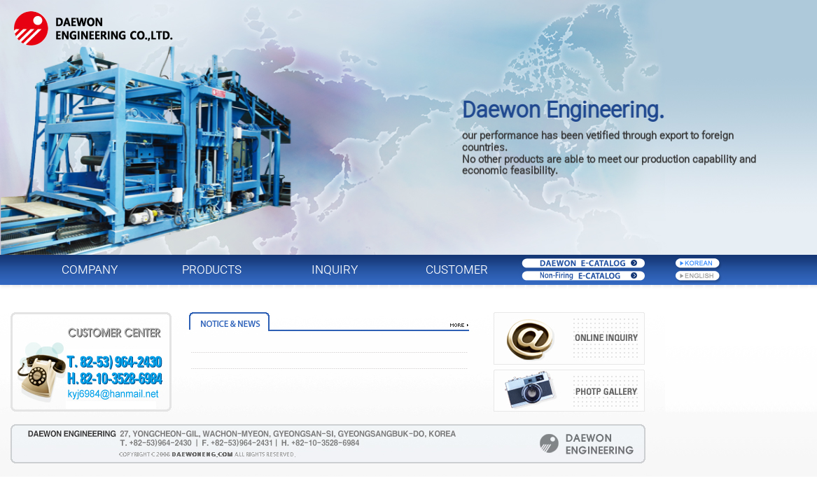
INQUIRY (335, 269)
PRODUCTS (212, 269)
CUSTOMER (457, 269)
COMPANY (90, 269)
